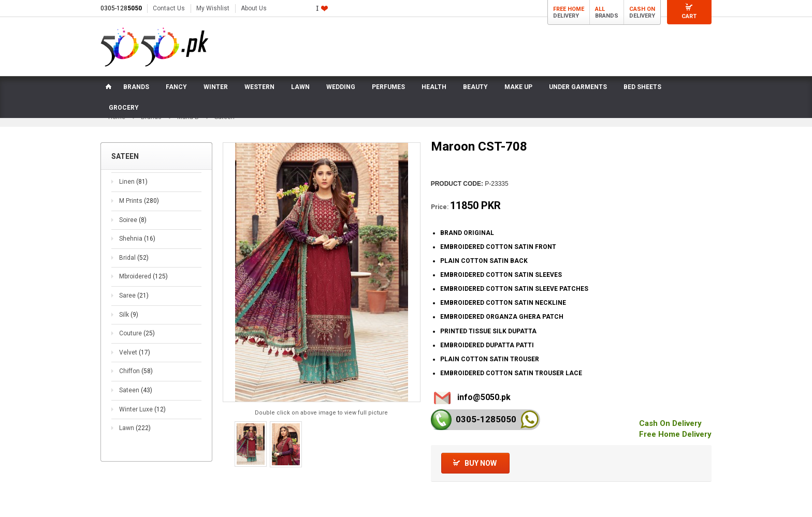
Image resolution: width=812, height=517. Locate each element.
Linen (133, 190)
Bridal (134, 265)
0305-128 (121, 8)
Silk (129, 322)
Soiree (133, 228)
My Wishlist (213, 8)
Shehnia (137, 247)
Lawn (135, 436)
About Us (254, 8)
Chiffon (136, 379)
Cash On (642, 9)
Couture (137, 341)
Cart (689, 16)
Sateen (136, 398)
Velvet (135, 360)
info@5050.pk (484, 405)
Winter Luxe (142, 417)
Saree (134, 303)
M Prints (139, 209)
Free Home (569, 9)
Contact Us (169, 8)
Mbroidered (143, 285)
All (600, 9)
